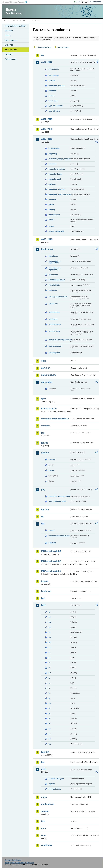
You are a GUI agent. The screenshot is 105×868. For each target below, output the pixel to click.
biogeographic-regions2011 (55, 269)
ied (43, 524)
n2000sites (53, 319)
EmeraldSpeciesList (57, 280)
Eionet (16, 21)
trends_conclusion (56, 231)
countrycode (54, 69)
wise (43, 835)
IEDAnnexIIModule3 (51, 561)
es (49, 658)
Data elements (11, 40)
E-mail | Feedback (13, 860)
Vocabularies (11, 50)
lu (49, 693)
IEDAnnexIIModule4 (51, 571)
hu (50, 673)
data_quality (54, 75)
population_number (57, 86)
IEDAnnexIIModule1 (51, 551)
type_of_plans (54, 111)
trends (51, 226)
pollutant (52, 543)
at (49, 612)
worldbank (47, 845)
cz (49, 632)
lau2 (43, 605)
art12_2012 (47, 62)
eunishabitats (54, 285)
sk (49, 739)
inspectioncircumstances (59, 536)
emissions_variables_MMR (59, 496)
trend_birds (53, 101)
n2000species (54, 331)
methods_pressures (57, 169)
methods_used (55, 179)
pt (49, 719)
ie (49, 678)
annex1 (51, 530)
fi (49, 663)
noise (44, 797)
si (49, 734)
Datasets (9, 31)
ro (49, 724)
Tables (8, 35)
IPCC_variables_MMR (57, 501)
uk (50, 744)
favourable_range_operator (59, 159)
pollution (52, 184)
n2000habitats (54, 312)
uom (43, 828)
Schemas (9, 45)
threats (51, 220)
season (51, 96)
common (46, 368)
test (43, 821)
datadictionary (48, 375)
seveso (45, 811)
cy (49, 627)
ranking (52, 210)
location (52, 80)
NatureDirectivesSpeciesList (59, 340)
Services (9, 54)
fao (43, 433)
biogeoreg (53, 154)
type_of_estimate (56, 106)
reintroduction (54, 215)
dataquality (53, 275)
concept (52, 459)
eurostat (45, 426)
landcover (46, 591)
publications (47, 804)
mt (50, 703)
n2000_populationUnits (58, 297)
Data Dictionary (25, 21)
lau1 (43, 598)
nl (49, 708)
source (51, 470)
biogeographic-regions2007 (55, 262)
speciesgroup (54, 353)
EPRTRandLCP (49, 409)
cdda (44, 361)
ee (49, 647)
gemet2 (45, 453)
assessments (54, 149)
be (50, 617)
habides (45, 510)
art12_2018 (47, 119)
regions (52, 784)
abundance (53, 256)
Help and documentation (15, 26)
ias (43, 517)
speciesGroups (55, 789)
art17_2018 (47, 239)
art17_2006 (47, 129)
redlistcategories (55, 346)
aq (42, 55)
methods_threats (55, 174)
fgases (45, 443)
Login (79, 2)
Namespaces (11, 59)
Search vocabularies (44, 47)
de (50, 637)
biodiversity (47, 249)
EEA (16, 2)
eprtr (44, 399)
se (49, 729)
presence (52, 91)
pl (49, 713)
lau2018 (45, 752)
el (49, 653)
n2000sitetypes (55, 324)
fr (49, 668)
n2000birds (53, 304)
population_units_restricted (59, 194)
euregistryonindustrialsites (55, 419)
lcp (43, 762)
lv (49, 698)
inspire (45, 581)
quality (51, 204)
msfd (44, 769)
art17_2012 (47, 139)
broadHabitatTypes (56, 779)
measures (53, 164)
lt (49, 688)
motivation (53, 290)
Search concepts (64, 47)
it (49, 683)
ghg (43, 490)
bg (50, 622)
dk (50, 642)
